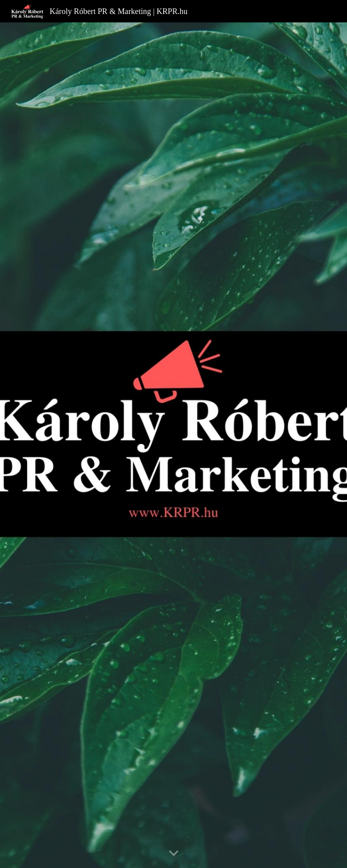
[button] (174, 854)
